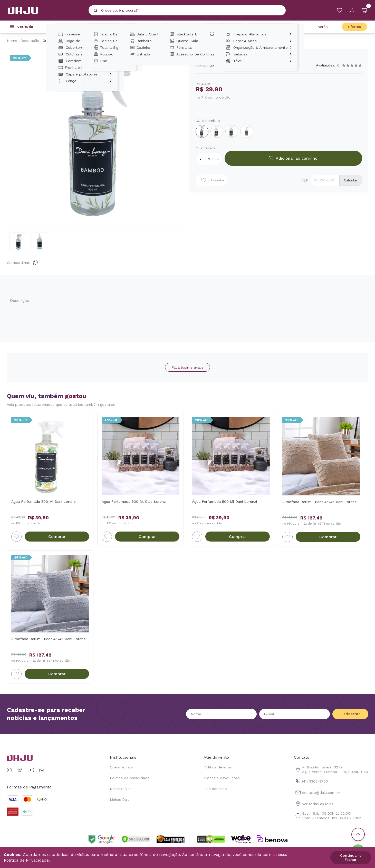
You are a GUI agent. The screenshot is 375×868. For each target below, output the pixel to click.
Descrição (20, 300)
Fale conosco (215, 789)
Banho (94, 27)
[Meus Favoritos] (340, 10)
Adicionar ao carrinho (293, 158)
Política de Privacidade (26, 860)
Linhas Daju (120, 799)
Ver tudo (25, 27)
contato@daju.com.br (317, 793)
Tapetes (132, 27)
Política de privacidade (130, 778)
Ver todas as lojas (314, 804)
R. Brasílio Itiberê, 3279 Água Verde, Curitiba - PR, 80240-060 (331, 769)
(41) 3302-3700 (311, 781)
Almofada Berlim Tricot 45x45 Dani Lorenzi (320, 502)
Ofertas (354, 27)
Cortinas (172, 27)
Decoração (214, 27)
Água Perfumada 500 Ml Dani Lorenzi (44, 501)
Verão (323, 27)
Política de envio (218, 767)
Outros (48, 41)
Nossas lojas (121, 789)
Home (12, 41)
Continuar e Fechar (351, 857)
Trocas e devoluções (222, 778)
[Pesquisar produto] (95, 11)
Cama (58, 27)
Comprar (57, 537)
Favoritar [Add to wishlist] (211, 180)
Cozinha (290, 27)
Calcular (351, 180)
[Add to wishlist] (16, 537)
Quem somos (121, 767)
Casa (253, 27)
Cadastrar (350, 714)
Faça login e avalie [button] (187, 367)
